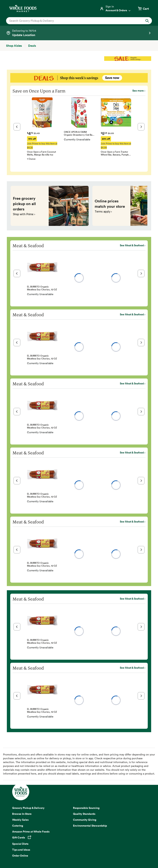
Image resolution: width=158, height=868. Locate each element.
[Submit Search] (147, 21)
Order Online (20, 856)
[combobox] (72, 21)
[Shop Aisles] (14, 46)
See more (138, 91)
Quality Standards (84, 814)
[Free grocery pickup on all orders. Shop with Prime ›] (50, 206)
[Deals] (32, 46)
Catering (18, 826)
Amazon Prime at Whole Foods (31, 832)
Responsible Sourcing (86, 808)
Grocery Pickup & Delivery (28, 808)
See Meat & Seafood (132, 245)
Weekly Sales (20, 820)
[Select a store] (79, 33)
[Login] (115, 9)
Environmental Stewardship (90, 826)
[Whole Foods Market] (23, 8)
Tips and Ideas (21, 850)
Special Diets (20, 844)
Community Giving (85, 820)
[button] (17, 127)
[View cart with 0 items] (143, 9)
